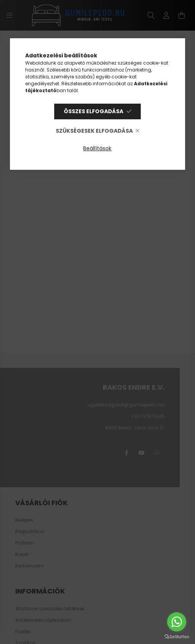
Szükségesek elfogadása (94, 131)
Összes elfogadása (93, 111)
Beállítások (97, 148)
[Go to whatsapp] (177, 622)
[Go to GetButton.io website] (177, 636)
